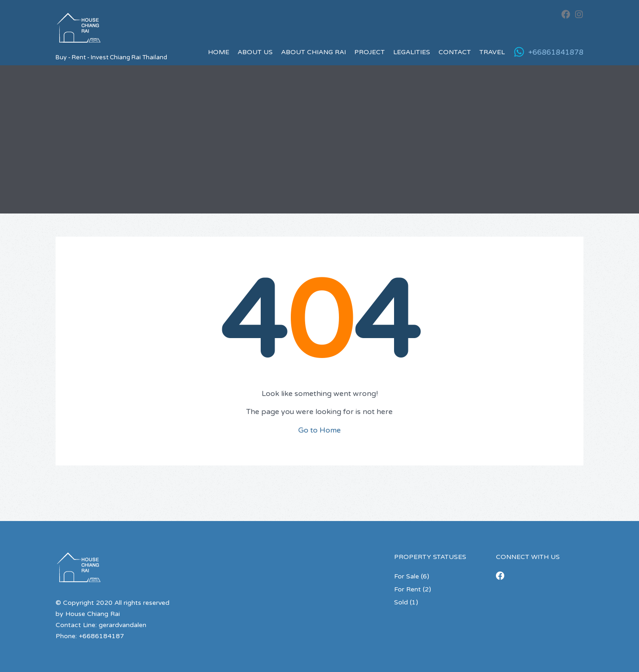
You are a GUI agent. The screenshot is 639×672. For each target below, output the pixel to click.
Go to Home (319, 430)
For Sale (407, 576)
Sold (401, 602)
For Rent (407, 589)
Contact (455, 52)
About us (255, 52)
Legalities (412, 52)
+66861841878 (556, 52)
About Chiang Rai (313, 52)
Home (219, 52)
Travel (492, 52)
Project (370, 52)
